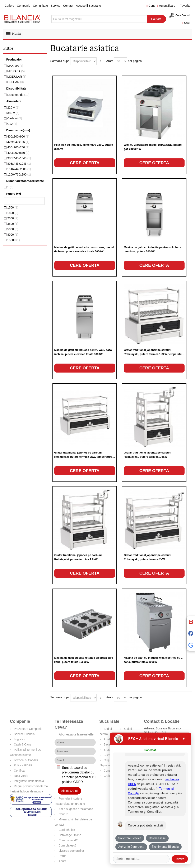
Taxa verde (21, 776)
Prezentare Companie (28, 729)
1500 (13, 207)
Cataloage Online (70, 835)
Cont (151, 6)
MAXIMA (15, 66)
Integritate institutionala (29, 781)
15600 (14, 240)
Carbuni (15, 118)
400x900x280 (18, 147)
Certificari (20, 771)
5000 (13, 229)
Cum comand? (68, 840)
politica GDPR (72, 782)
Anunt (62, 861)
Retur (62, 856)
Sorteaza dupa (60, 61)
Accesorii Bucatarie (88, 6)
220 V (13, 107)
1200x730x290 (19, 174)
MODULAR (17, 77)
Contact (68, 6)
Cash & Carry (23, 744)
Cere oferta (85, 163)
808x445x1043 (19, 164)
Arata (110, 61)
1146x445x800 (19, 169)
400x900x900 (18, 136)
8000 (13, 235)
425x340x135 (18, 142)
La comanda (18, 95)
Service (55, 6)
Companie (24, 6)
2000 (13, 218)
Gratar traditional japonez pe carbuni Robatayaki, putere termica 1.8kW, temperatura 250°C (154, 354)
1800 (13, 213)
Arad (107, 739)
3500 (13, 224)
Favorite (184, 6)
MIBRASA (16, 71)
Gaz (12, 124)
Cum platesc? (68, 845)
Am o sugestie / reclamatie (76, 809)
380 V (13, 113)
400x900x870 (18, 153)
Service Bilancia (24, 734)
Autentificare (166, 6)
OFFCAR (16, 82)
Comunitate (41, 6)
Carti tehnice (67, 830)
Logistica (20, 739)
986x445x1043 (19, 158)
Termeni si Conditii (26, 760)
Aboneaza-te (69, 791)
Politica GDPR (23, 765)
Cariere (9, 6)
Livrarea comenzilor (71, 851)
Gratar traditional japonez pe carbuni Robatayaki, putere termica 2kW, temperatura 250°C (83, 457)
